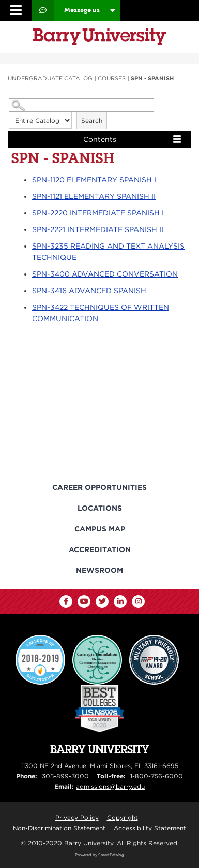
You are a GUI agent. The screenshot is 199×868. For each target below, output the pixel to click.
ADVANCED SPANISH (89, 291)
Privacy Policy (77, 818)
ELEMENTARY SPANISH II (94, 196)
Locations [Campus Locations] (100, 508)
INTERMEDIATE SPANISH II (98, 229)
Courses (112, 78)
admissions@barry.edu (110, 786)
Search (92, 120)
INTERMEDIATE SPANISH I (98, 213)
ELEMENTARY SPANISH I (94, 180)
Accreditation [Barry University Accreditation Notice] (100, 549)
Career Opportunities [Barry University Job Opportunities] (99, 487)
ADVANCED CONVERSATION (105, 274)
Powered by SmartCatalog (99, 855)
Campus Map (100, 529)
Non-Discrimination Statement (59, 828)
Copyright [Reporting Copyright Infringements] (123, 818)
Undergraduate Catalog (50, 78)
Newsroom (99, 570)
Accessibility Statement (150, 828)
